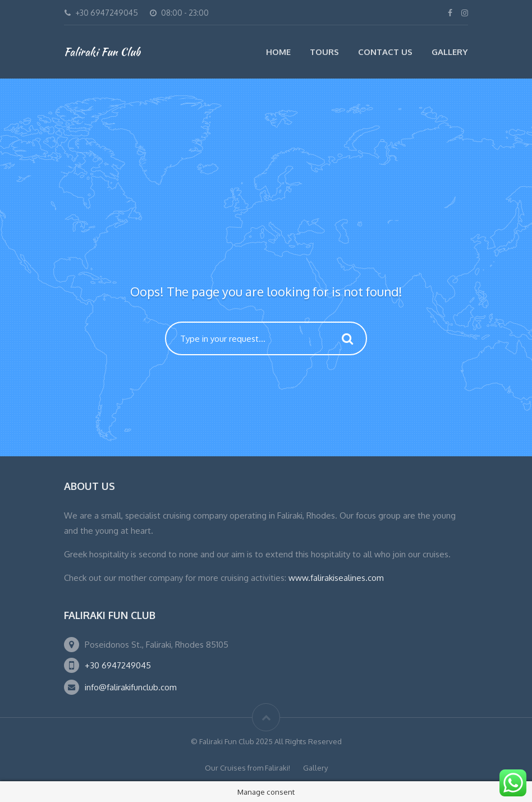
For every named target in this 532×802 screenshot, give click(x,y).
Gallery (450, 52)
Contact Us (385, 52)
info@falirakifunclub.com (131, 687)
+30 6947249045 (118, 665)
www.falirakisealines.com (336, 578)
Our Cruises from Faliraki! (247, 768)
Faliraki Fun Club (102, 52)
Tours (324, 52)
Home (278, 52)
